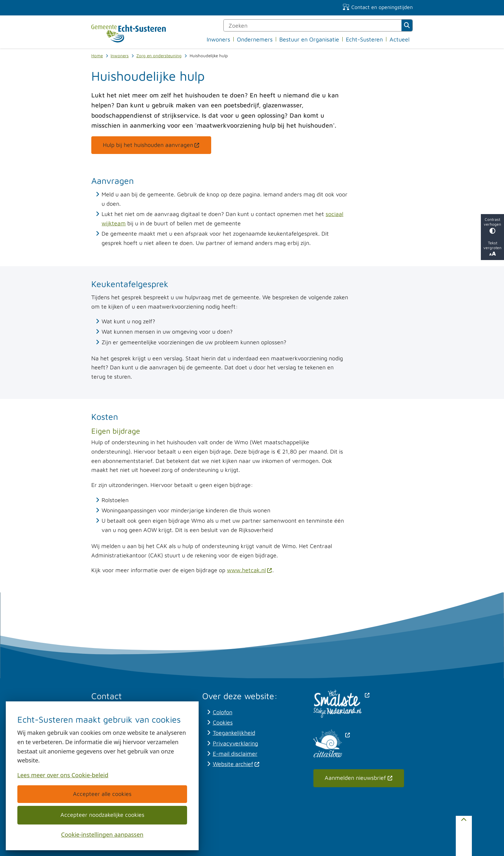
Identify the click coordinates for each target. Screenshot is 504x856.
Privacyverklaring (235, 743)
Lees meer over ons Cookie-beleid (63, 775)
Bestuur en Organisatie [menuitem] (309, 39)
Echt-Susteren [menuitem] (364, 39)
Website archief (236, 764)
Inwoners (120, 56)
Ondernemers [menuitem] (255, 39)
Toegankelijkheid (234, 733)
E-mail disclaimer (235, 754)
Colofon (223, 712)
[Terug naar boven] (464, 836)
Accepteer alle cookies (102, 794)
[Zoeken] (313, 25)
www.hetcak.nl (250, 570)
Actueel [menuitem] (400, 39)
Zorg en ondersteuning (159, 56)
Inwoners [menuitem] (218, 39)
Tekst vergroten (492, 249)
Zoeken (407, 25)
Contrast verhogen (492, 225)
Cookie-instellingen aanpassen (102, 834)
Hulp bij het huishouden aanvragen (151, 145)
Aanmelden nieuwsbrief (359, 778)
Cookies (223, 722)
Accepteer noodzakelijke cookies (102, 815)
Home (97, 56)
